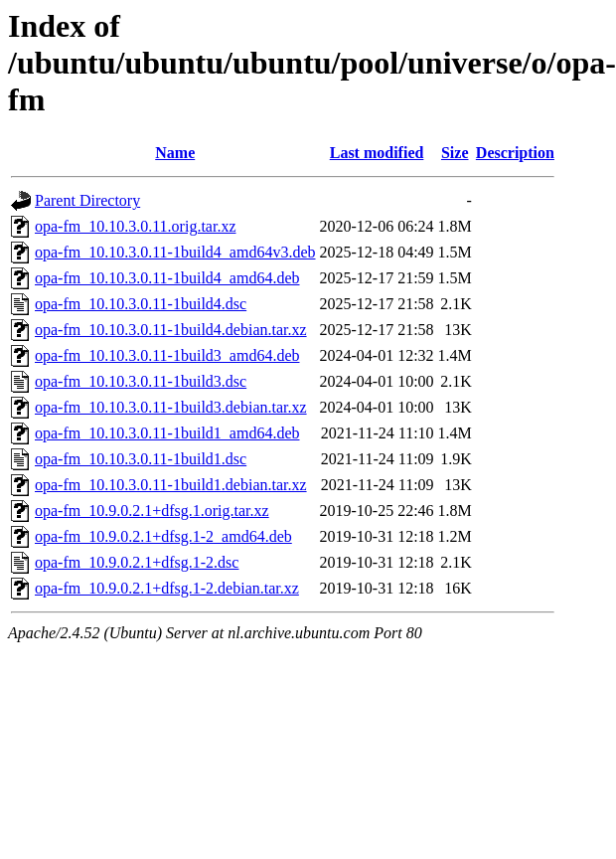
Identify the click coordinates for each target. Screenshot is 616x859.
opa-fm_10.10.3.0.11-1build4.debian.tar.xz (171, 330)
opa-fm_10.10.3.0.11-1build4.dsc (141, 304)
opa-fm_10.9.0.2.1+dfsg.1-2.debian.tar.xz (167, 588)
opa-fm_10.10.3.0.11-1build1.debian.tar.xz (171, 485)
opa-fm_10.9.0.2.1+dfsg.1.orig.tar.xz (152, 511)
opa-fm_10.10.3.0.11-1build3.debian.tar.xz (171, 407)
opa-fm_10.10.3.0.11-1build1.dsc (141, 459)
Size (455, 153)
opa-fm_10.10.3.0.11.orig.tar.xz (135, 226)
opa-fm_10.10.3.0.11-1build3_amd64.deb (167, 355)
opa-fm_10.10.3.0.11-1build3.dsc (141, 381)
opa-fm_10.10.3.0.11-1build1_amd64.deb (167, 433)
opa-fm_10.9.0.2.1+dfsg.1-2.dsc (137, 562)
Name (175, 153)
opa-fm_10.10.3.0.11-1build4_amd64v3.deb (175, 252)
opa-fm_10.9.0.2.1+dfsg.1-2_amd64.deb (163, 536)
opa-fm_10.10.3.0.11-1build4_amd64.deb (167, 278)
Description (515, 153)
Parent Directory (87, 200)
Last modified (377, 153)
